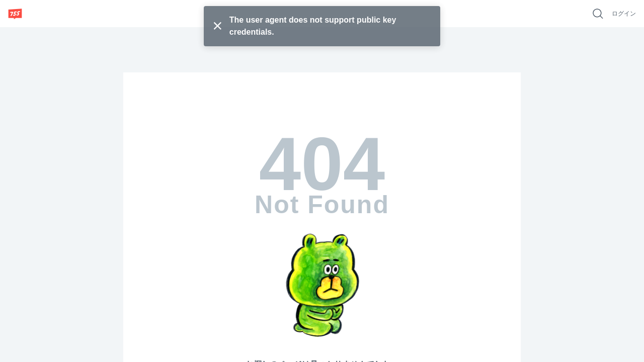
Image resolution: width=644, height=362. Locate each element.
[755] (15, 14)
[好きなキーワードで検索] (598, 14)
